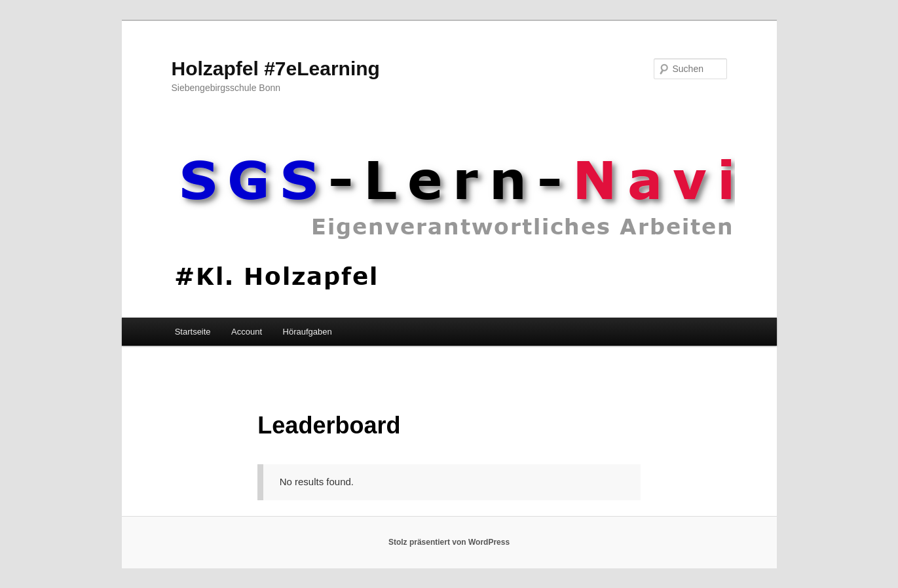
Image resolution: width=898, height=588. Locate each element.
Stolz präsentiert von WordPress (449, 542)
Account (247, 332)
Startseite (193, 332)
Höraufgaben (308, 332)
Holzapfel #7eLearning (276, 68)
